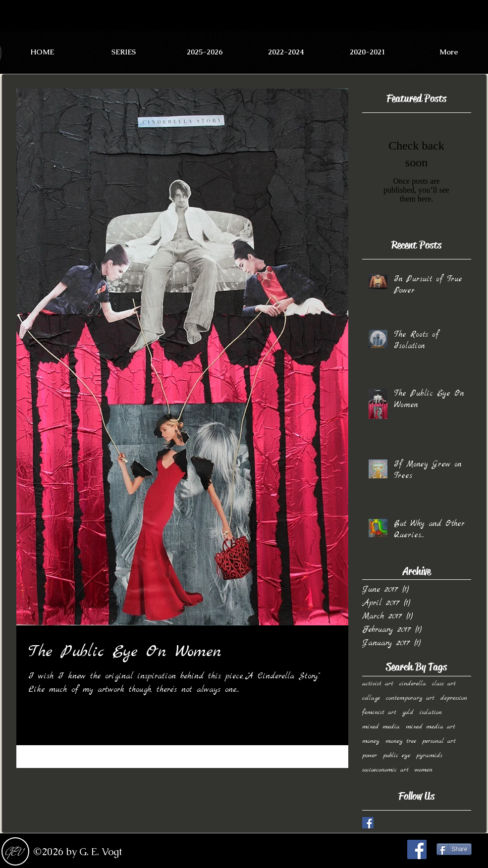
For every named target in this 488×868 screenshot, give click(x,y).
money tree (401, 741)
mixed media (381, 727)
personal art (439, 741)
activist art (378, 684)
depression (454, 698)
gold (408, 712)
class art (444, 684)
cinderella (413, 684)
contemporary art (410, 698)
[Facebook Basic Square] (368, 823)
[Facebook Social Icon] (417, 849)
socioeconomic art (385, 770)
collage (371, 698)
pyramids (429, 755)
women (424, 770)
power (370, 755)
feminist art (379, 712)
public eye (397, 755)
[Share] (454, 849)
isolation (431, 712)
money (371, 741)
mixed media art (431, 727)
